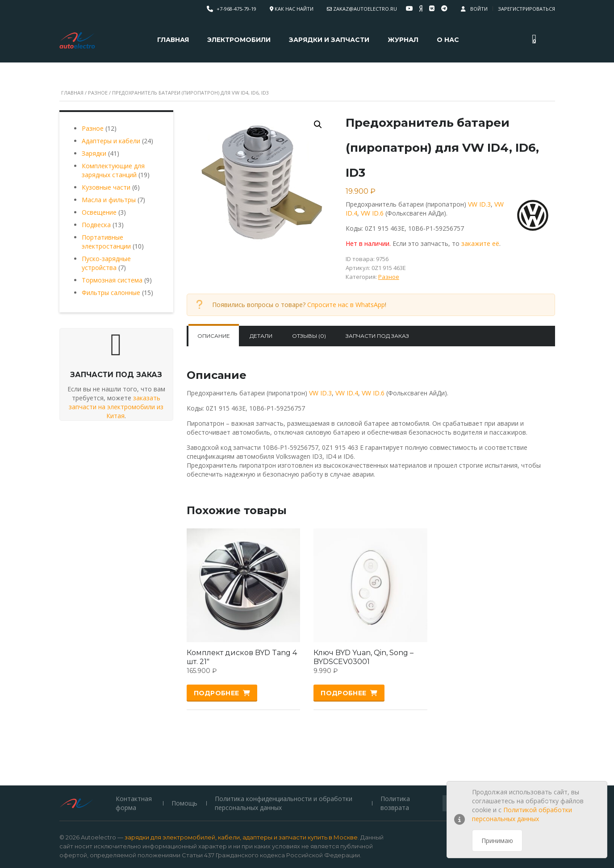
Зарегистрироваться (526, 9)
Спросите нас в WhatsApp (346, 305)
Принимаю (497, 841)
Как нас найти (294, 9)
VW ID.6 (372, 213)
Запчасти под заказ (377, 336)
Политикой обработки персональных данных (522, 814)
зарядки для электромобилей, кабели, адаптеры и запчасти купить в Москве (241, 784)
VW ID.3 (479, 204)
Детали (261, 336)
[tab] (214, 336)
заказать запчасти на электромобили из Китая (116, 407)
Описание (214, 336)
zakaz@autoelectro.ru (365, 9)
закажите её (480, 243)
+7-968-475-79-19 (236, 9)
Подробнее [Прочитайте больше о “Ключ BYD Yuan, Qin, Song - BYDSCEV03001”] (343, 693)
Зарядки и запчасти (329, 40)
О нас (448, 40)
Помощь (184, 750)
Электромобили (239, 40)
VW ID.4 (347, 393)
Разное (98, 93)
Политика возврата (394, 750)
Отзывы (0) (309, 336)
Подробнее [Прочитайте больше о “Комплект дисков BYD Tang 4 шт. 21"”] (217, 693)
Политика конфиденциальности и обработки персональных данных (284, 750)
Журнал (403, 40)
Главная (173, 40)
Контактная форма (134, 750)
